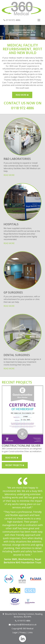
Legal (15, 632)
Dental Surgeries (17, 355)
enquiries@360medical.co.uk (24, 625)
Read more (9, 175)
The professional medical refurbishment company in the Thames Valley (22, 32)
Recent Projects (15, 465)
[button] (3, 32)
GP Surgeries (13, 292)
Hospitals (11, 224)
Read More (12, 458)
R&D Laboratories (17, 159)
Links (30, 632)
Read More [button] (22, 95)
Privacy (23, 632)
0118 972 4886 (12, 20)
